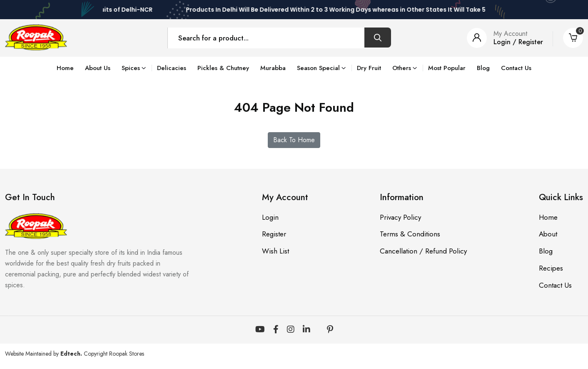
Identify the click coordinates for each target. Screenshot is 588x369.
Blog (483, 68)
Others (402, 68)
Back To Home (294, 140)
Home (65, 68)
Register (274, 234)
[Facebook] (276, 330)
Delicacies (172, 68)
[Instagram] (291, 330)
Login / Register (518, 42)
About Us (98, 68)
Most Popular (447, 68)
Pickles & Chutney (223, 68)
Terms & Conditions (410, 234)
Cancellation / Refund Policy (423, 251)
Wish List (275, 251)
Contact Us (516, 68)
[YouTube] (260, 330)
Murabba (273, 68)
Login (270, 217)
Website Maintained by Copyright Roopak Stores (75, 354)
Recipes (551, 269)
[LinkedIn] (306, 330)
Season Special (318, 68)
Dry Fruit (369, 68)
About (548, 234)
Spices (131, 68)
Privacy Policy (400, 217)
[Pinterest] (330, 330)
